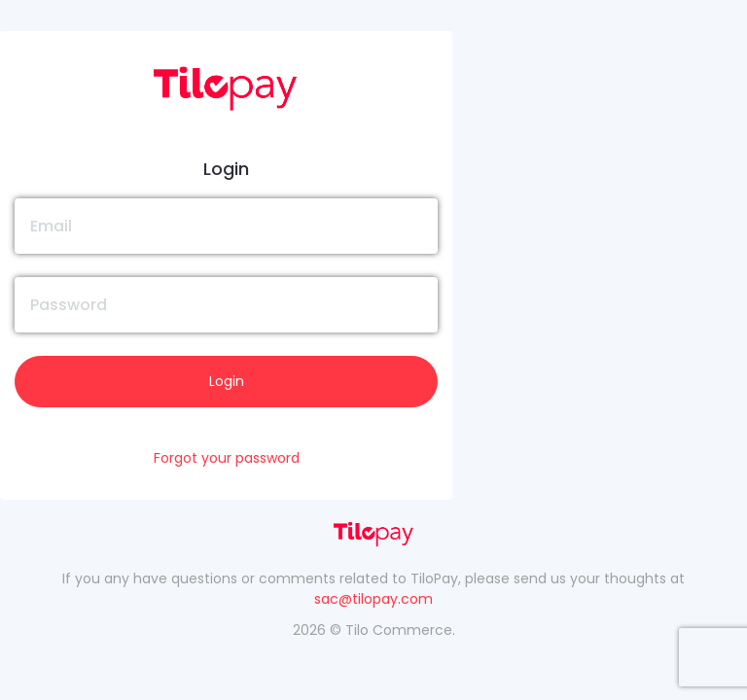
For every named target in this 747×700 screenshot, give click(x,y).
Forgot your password (227, 458)
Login (227, 381)
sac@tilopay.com (373, 599)
